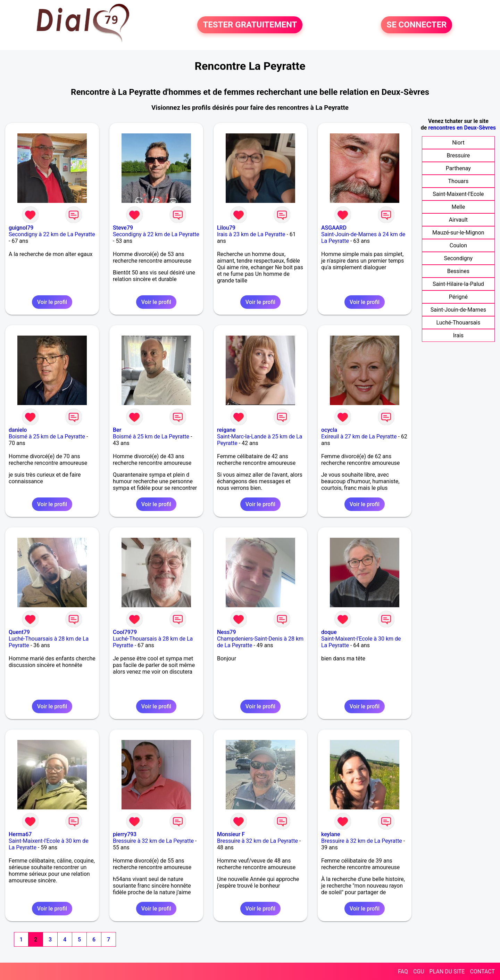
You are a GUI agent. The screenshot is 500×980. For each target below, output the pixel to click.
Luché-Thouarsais (459, 323)
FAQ (403, 971)
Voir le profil (52, 302)
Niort (458, 143)
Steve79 (123, 228)
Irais (458, 335)
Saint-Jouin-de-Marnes (458, 310)
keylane (331, 834)
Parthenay (458, 168)
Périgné (458, 297)
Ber (117, 430)
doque (329, 632)
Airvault (458, 220)
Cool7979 (125, 632)
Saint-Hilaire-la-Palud (458, 284)
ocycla (329, 430)
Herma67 (20, 834)
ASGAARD (334, 228)
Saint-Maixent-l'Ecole (458, 194)
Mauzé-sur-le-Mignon (458, 233)
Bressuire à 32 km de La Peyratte (153, 841)
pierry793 (125, 834)
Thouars (459, 181)
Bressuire (459, 155)
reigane (226, 430)
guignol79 (21, 228)
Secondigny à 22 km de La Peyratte (52, 234)
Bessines (458, 271)
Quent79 (19, 632)
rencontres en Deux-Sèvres (462, 128)
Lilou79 (226, 228)
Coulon (458, 245)
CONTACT (482, 971)
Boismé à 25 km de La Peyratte (47, 437)
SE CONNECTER (416, 25)
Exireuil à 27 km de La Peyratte (359, 437)
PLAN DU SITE (447, 971)
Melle (459, 207)
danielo (18, 430)
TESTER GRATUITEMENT (250, 25)
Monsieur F (231, 834)
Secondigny (459, 258)
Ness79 (227, 632)
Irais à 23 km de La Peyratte (251, 234)
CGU (419, 971)
